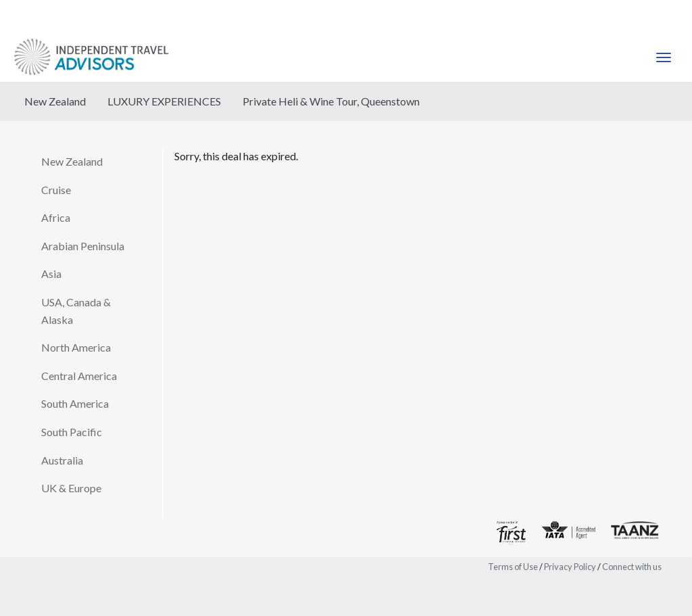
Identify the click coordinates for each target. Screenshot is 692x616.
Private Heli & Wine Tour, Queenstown (331, 101)
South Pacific (72, 432)
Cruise (56, 190)
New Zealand (55, 101)
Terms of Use (513, 567)
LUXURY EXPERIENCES (164, 101)
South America (75, 403)
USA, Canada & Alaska (76, 311)
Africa (56, 217)
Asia (51, 274)
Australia (62, 460)
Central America (79, 376)
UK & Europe (71, 488)
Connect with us (632, 567)
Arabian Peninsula (83, 246)
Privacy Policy (570, 567)
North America (76, 347)
